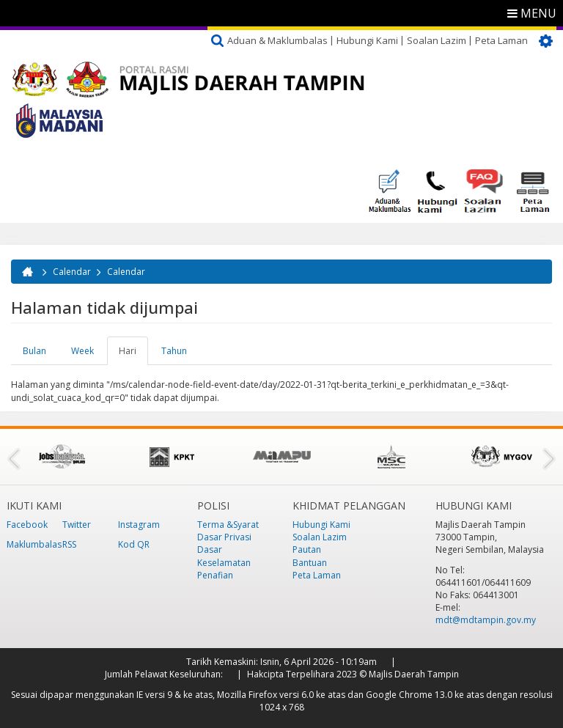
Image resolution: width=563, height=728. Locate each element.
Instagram (139, 525)
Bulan (34, 351)
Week (82, 351)
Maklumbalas (34, 544)
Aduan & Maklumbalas (277, 40)
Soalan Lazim (437, 40)
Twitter (77, 525)
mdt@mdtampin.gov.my (486, 620)
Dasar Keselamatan (224, 556)
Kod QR (134, 544)
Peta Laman (501, 40)
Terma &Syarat (228, 525)
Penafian (215, 575)
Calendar (72, 272)
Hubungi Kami (367, 40)
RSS (69, 544)
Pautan (307, 549)
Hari (133, 355)
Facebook (27, 525)
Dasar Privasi (224, 537)
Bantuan (310, 563)
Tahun (174, 351)
